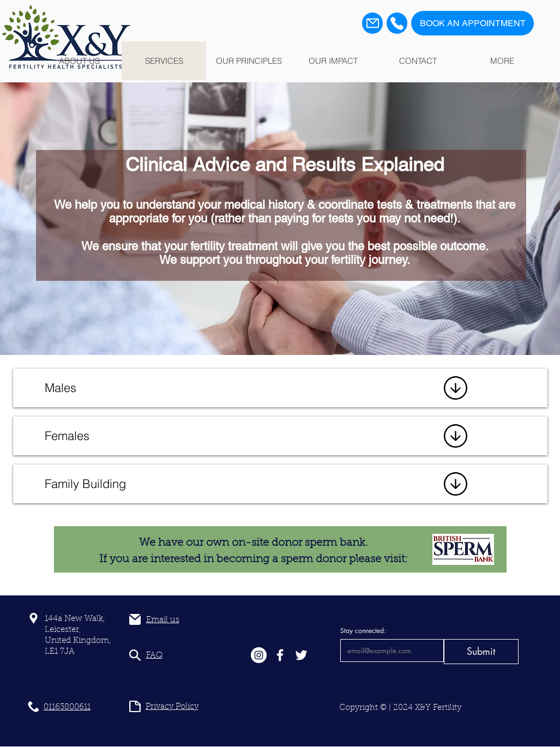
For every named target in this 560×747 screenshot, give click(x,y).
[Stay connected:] (389, 650)
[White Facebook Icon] (280, 655)
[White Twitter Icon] (301, 655)
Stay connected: (363, 631)
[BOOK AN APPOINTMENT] (472, 23)
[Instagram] (259, 655)
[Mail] (372, 23)
